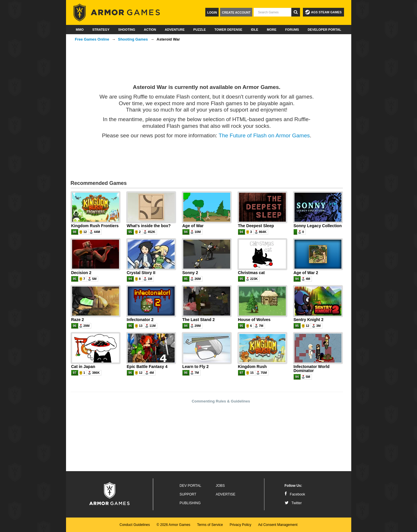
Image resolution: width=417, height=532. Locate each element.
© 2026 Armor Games (173, 525)
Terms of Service (210, 525)
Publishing (190, 503)
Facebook (295, 494)
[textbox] (272, 12)
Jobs (220, 486)
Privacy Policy (240, 525)
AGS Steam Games (323, 12)
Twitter (293, 503)
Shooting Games (133, 39)
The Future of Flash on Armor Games (264, 135)
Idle (255, 30)
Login (212, 12)
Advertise (226, 494)
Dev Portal (190, 486)
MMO (80, 30)
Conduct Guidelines (135, 525)
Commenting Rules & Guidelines (221, 401)
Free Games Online (92, 39)
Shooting (127, 30)
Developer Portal (324, 30)
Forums (292, 30)
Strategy (101, 30)
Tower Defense (228, 30)
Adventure (175, 30)
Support (188, 494)
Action (150, 30)
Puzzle (200, 30)
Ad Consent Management (278, 525)
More (272, 30)
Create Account (236, 12)
